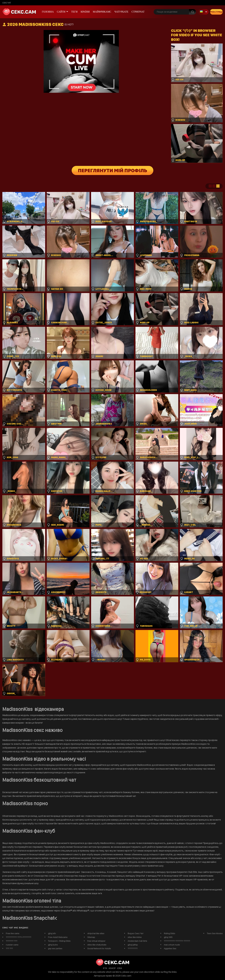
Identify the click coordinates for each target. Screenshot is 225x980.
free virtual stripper (96, 941)
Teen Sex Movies (215, 933)
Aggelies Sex (170, 948)
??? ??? (9, 948)
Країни (85, 12)
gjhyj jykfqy (133, 945)
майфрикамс (102, 12)
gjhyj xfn (52, 933)
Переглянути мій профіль (112, 170)
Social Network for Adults (99, 948)
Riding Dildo (169, 933)
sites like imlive (135, 937)
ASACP (112, 968)
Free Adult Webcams (58, 937)
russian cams (12, 945)
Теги (74, 12)
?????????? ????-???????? (19, 937)
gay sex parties (55, 948)
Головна (48, 12)
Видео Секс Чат (136, 933)
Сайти (61, 12)
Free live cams (13, 933)
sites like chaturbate (97, 945)
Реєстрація (216, 12)
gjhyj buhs (53, 945)
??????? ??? (12, 941)
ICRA (120, 968)
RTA (105, 968)
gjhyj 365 (168, 937)
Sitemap (91, 937)
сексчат (7, 3)
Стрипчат (138, 12)
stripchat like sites (96, 933)
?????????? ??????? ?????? (177, 941)
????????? (133, 948)
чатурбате (121, 12)
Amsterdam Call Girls (137, 941)
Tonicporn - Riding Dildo (59, 941)
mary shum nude (172, 945)
